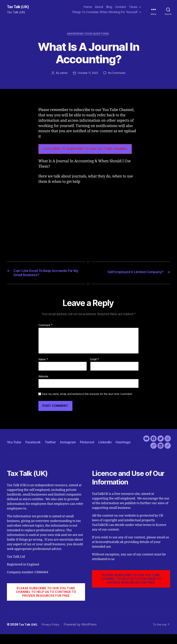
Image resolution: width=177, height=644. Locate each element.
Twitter (54, 448)
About (99, 7)
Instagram (73, 448)
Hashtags (131, 448)
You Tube (15, 448)
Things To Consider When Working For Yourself (105, 12)
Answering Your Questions (88, 35)
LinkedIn (112, 448)
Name (43, 362)
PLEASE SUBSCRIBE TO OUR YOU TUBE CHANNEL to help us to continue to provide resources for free (46, 602)
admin (63, 74)
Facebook (35, 448)
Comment (46, 328)
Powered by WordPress (83, 634)
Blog (109, 7)
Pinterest (93, 448)
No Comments (118, 74)
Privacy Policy (53, 634)
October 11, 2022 (88, 74)
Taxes (133, 7)
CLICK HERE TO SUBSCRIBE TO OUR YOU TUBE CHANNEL (85, 150)
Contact (121, 7)
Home (88, 7)
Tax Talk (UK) (19, 7)
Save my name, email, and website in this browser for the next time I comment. (87, 397)
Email (95, 362)
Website (43, 379)
